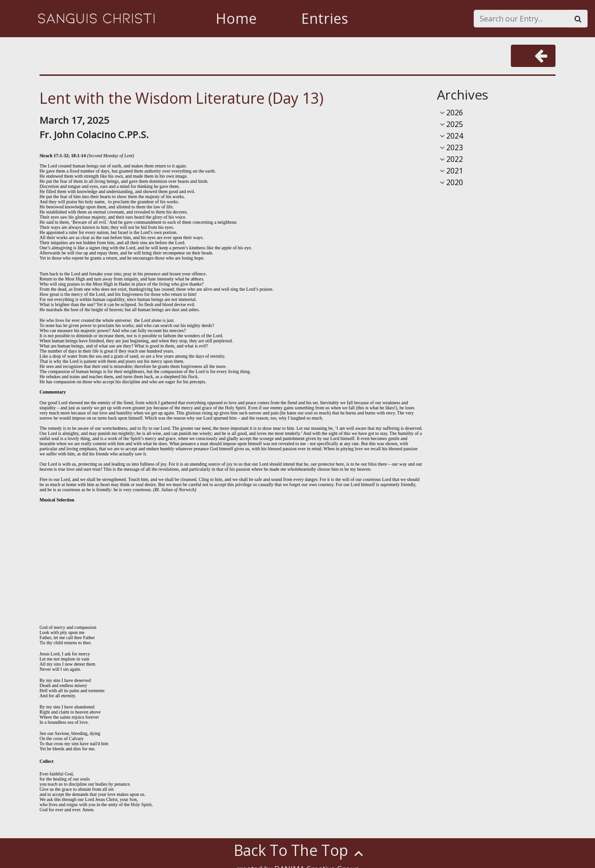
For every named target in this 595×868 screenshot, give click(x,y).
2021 (451, 171)
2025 (451, 124)
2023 (451, 147)
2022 (451, 159)
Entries (325, 18)
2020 (451, 182)
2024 (451, 136)
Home (236, 18)
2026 (451, 113)
